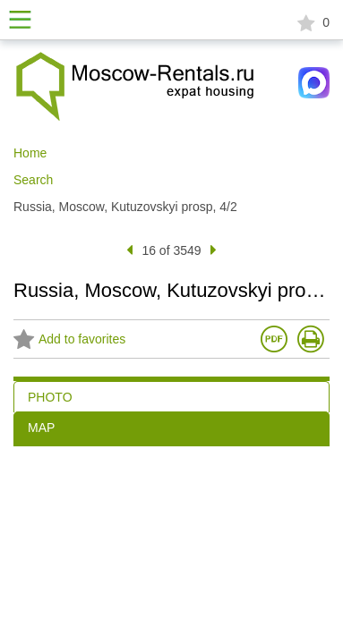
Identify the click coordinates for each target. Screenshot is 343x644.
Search (33, 180)
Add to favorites (69, 340)
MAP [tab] (41, 428)
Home (30, 153)
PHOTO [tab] (50, 397)
